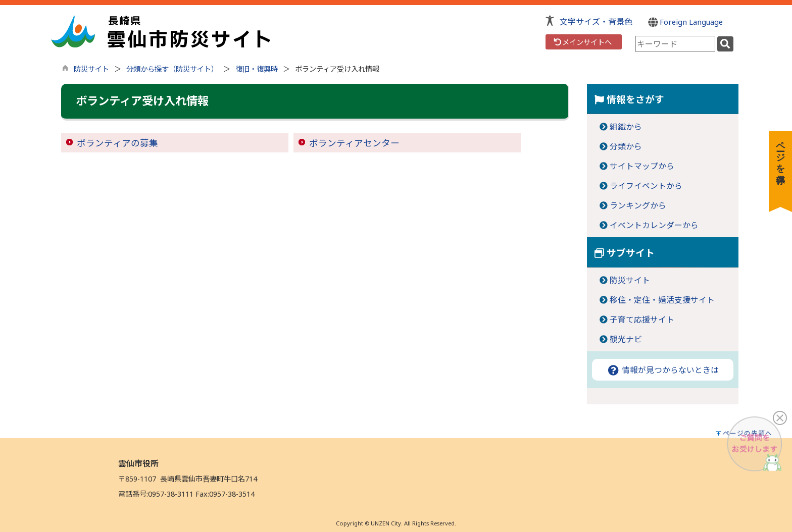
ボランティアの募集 (117, 143)
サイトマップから (642, 166)
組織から (626, 127)
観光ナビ (626, 339)
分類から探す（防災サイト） (172, 69)
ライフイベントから (646, 186)
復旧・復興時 (257, 69)
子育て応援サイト (642, 320)
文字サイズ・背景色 (596, 22)
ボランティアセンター (354, 143)
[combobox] (675, 44)
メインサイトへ (582, 42)
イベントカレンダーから (654, 225)
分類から (626, 146)
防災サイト (91, 69)
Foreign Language (686, 22)
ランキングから (638, 205)
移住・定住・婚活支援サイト (662, 300)
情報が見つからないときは (663, 370)
